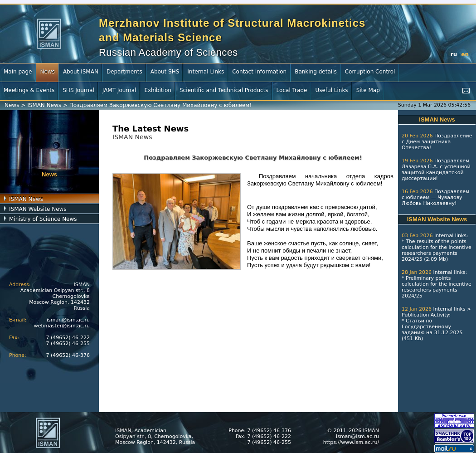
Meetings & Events (29, 90)
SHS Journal (78, 90)
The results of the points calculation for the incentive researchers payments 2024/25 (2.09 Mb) (437, 250)
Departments (124, 72)
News (47, 72)
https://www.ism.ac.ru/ (351, 442)
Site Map (368, 90)
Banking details (316, 72)
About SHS (165, 72)
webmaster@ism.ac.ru (62, 326)
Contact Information (259, 72)
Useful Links (331, 90)
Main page (18, 72)
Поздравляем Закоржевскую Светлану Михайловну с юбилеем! (160, 105)
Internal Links (206, 72)
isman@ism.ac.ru (68, 320)
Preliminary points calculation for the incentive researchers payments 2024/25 (437, 287)
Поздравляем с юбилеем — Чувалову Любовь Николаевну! (435, 197)
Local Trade (292, 90)
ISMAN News (44, 105)
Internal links (450, 236)
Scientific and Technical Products (224, 90)
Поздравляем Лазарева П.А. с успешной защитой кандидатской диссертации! (436, 170)
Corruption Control (370, 72)
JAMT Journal (119, 90)
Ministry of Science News (43, 219)
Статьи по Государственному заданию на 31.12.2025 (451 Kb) (432, 330)
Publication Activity (425, 315)
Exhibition (158, 90)
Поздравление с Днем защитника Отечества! (437, 142)
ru (454, 54)
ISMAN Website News (38, 209)
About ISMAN (81, 72)
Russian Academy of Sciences (168, 52)
